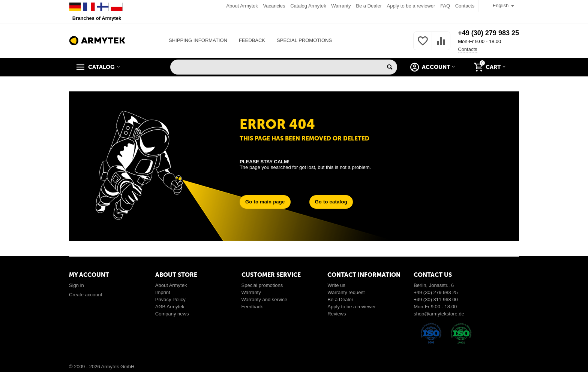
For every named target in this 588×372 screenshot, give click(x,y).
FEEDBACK (252, 40)
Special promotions (262, 285)
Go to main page (265, 202)
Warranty (341, 6)
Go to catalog (331, 202)
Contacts (465, 6)
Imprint (163, 292)
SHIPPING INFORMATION (198, 40)
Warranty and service (264, 300)
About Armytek (242, 6)
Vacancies (274, 6)
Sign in (76, 285)
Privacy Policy (170, 300)
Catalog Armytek (308, 6)
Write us (336, 285)
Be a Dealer (369, 6)
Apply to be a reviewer (411, 6)
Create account (85, 295)
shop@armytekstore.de (439, 314)
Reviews (337, 314)
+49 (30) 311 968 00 (436, 300)
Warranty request (346, 292)
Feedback (252, 307)
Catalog (101, 67)
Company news (172, 314)
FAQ (445, 6)
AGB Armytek (170, 307)
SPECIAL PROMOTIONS (304, 40)
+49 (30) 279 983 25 (488, 33)
